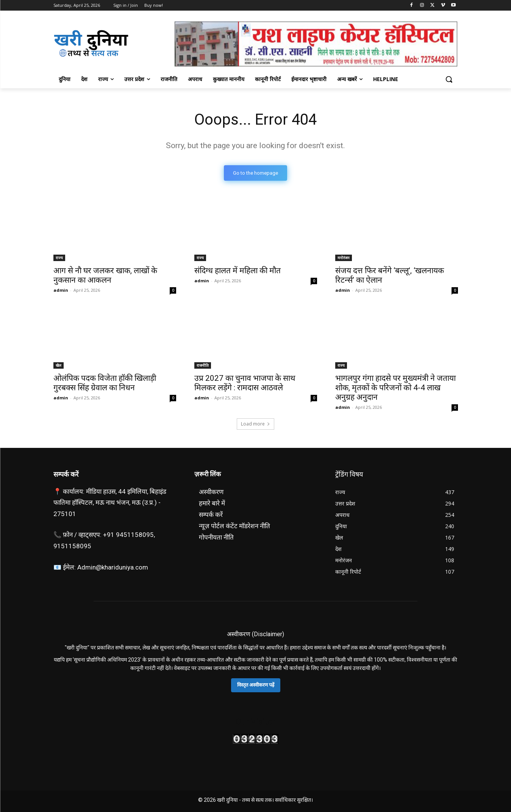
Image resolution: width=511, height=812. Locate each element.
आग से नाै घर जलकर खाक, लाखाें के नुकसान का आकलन (105, 275)
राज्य (59, 258)
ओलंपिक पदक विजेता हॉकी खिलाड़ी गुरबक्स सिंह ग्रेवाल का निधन (105, 383)
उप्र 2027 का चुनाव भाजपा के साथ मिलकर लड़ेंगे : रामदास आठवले (245, 383)
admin (61, 290)
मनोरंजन (344, 258)
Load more (255, 424)
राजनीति (203, 365)
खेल (59, 365)
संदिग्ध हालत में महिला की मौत (238, 271)
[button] (449, 79)
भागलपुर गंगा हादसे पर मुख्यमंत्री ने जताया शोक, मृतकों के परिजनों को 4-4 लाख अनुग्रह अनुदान (395, 388)
